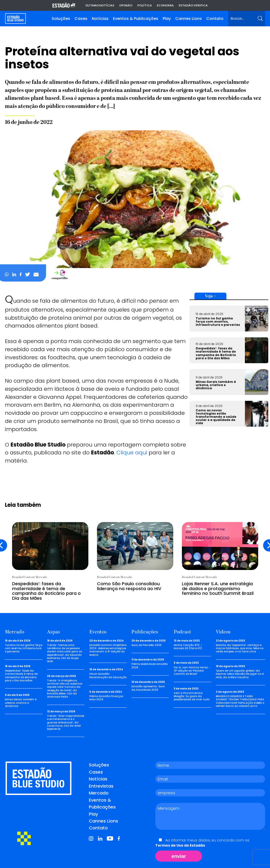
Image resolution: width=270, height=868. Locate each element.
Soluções (61, 19)
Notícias (100, 19)
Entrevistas (101, 786)
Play (167, 19)
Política (145, 5)
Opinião (126, 5)
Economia (165, 5)
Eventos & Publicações (136, 19)
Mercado (99, 793)
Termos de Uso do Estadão (180, 845)
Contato (215, 19)
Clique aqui (132, 453)
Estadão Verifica (193, 5)
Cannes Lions (189, 19)
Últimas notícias (100, 5)
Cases (81, 19)
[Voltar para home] (15, 19)
